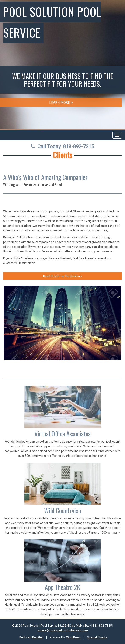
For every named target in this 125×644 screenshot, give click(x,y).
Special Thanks (97, 637)
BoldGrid (38, 637)
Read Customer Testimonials (62, 276)
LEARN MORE (61, 103)
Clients (62, 155)
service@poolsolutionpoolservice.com (63, 630)
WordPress (74, 637)
